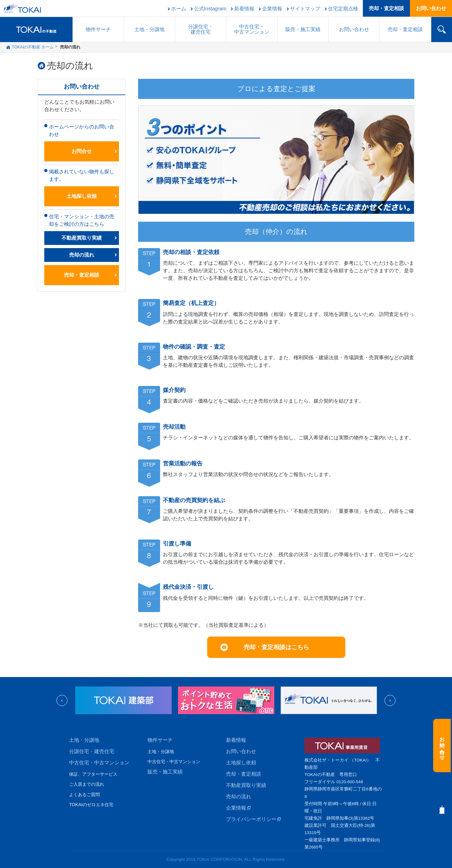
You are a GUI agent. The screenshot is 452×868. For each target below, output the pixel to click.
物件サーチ (98, 29)
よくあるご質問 (84, 795)
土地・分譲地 (149, 29)
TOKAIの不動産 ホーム (33, 47)
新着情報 (244, 9)
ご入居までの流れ (87, 784)
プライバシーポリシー (251, 819)
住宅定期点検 (343, 9)
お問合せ (82, 151)
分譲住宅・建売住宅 (92, 751)
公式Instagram (210, 9)
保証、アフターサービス (93, 774)
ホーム (179, 9)
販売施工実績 (303, 29)
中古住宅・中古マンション (99, 763)
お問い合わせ (431, 8)
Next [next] (390, 700)
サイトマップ (305, 9)
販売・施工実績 (165, 772)
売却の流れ (70, 66)
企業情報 (272, 9)
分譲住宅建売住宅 (201, 29)
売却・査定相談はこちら (276, 647)
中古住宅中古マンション (252, 29)
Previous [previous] (62, 700)
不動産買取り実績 (82, 238)
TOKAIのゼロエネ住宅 (91, 805)
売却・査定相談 (386, 8)
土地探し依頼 (82, 196)
